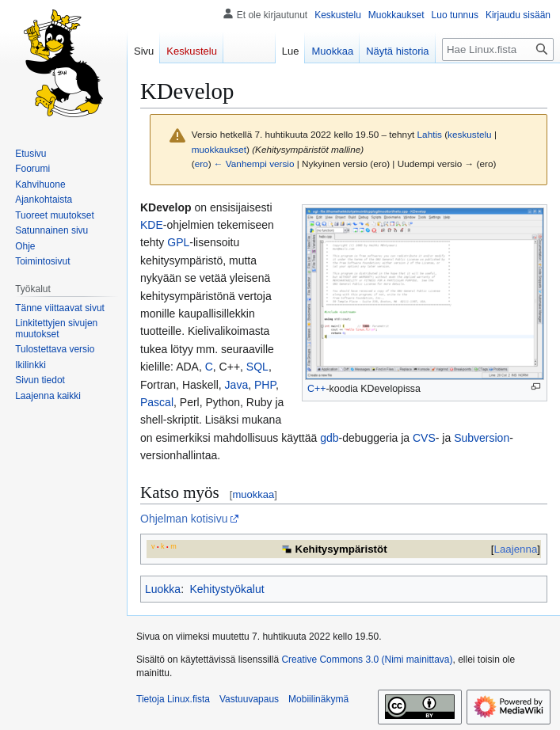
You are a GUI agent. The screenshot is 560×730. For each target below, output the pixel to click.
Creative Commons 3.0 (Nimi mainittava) (367, 660)
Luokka (163, 589)
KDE (152, 225)
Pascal (157, 402)
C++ (316, 389)
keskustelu (470, 134)
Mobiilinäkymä (318, 699)
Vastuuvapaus (249, 699)
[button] (48, 396)
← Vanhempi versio (254, 163)
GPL (178, 242)
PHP (265, 385)
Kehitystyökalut (227, 589)
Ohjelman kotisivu (184, 519)
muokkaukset (219, 149)
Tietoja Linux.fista (173, 699)
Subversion (482, 438)
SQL (257, 367)
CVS (424, 438)
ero (202, 163)
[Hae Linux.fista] (498, 49)
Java (237, 385)
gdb (329, 438)
